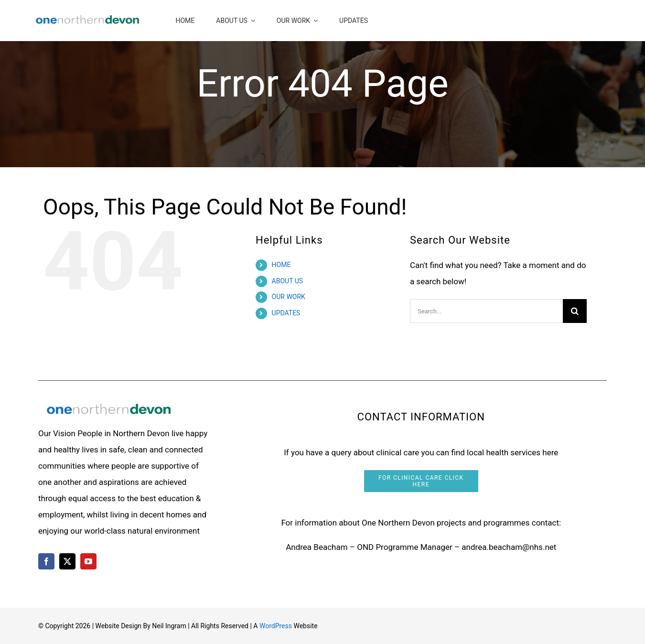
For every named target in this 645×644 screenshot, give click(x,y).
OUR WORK (289, 297)
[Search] (575, 311)
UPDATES (286, 313)
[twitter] (67, 561)
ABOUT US (288, 281)
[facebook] (46, 561)
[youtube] (88, 561)
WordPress (276, 626)
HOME (281, 265)
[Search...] (486, 311)
